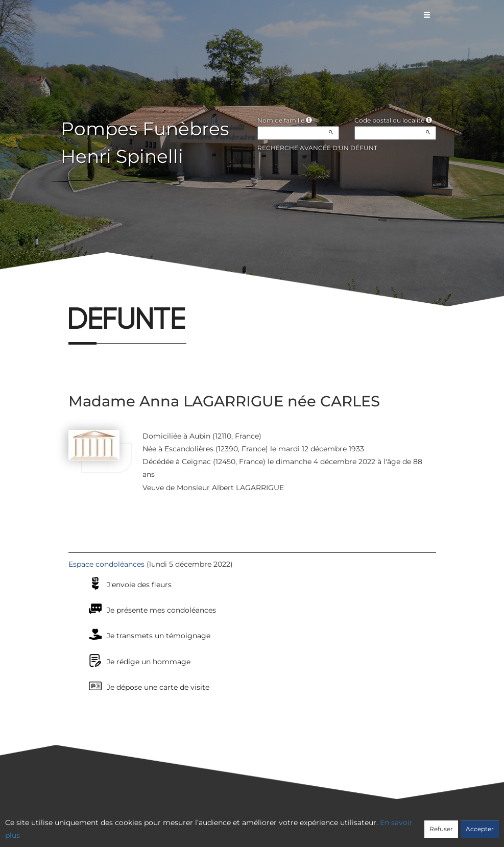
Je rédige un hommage (149, 662)
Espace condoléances (106, 564)
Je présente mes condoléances (161, 610)
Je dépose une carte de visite (158, 687)
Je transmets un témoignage (159, 636)
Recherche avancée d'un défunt (317, 148)
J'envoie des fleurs (139, 585)
